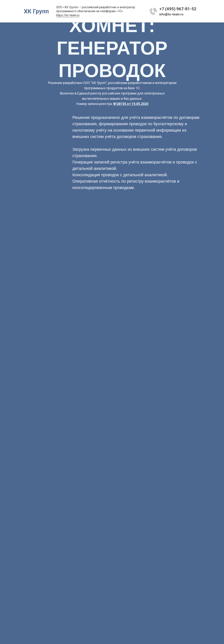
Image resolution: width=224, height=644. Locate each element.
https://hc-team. (67, 15)
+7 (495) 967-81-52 (178, 9)
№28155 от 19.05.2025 (131, 104)
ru (78, 15)
